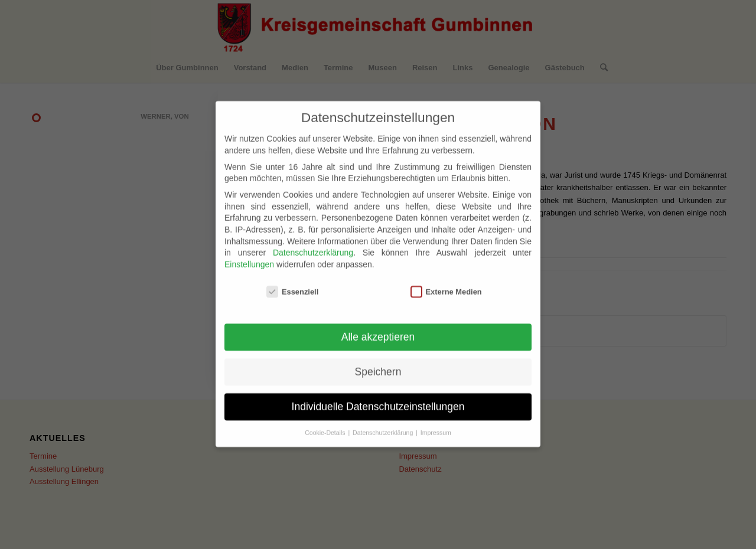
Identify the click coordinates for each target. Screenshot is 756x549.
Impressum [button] (436, 423)
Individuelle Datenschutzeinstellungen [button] (378, 397)
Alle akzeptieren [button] (378, 327)
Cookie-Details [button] (326, 423)
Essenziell (292, 282)
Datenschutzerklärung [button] (384, 423)
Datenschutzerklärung (313, 243)
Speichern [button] (378, 362)
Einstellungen (249, 254)
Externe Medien (446, 282)
